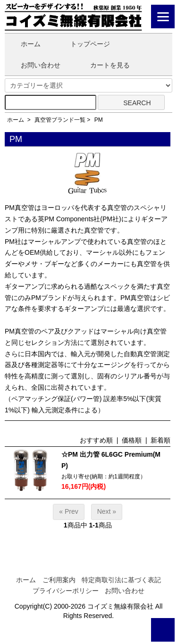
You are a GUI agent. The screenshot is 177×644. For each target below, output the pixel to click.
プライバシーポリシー (66, 591)
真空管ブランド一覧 (60, 120)
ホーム (24, 44)
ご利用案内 (59, 580)
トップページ (83, 44)
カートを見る (103, 65)
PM (99, 120)
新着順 (160, 440)
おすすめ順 (96, 440)
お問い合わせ (34, 65)
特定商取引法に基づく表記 (121, 580)
